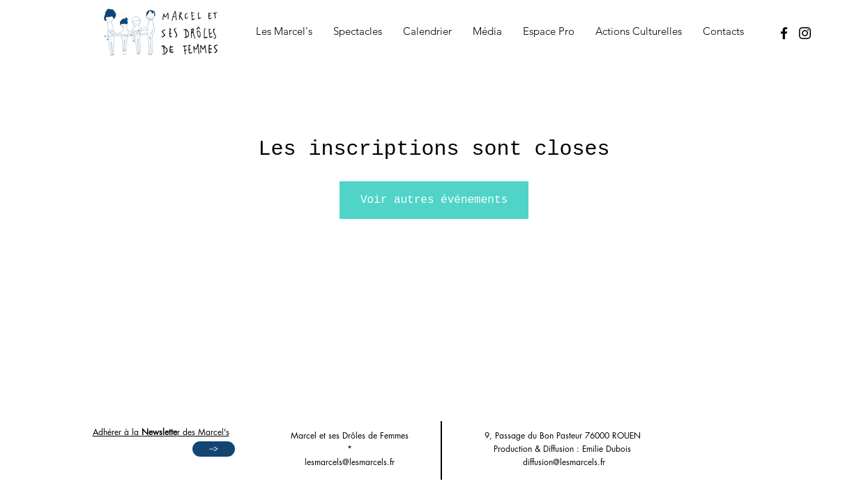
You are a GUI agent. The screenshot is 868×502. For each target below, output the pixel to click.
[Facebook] (784, 33)
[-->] (214, 449)
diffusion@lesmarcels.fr (564, 462)
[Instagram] (805, 33)
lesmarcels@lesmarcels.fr (350, 462)
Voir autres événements (434, 200)
